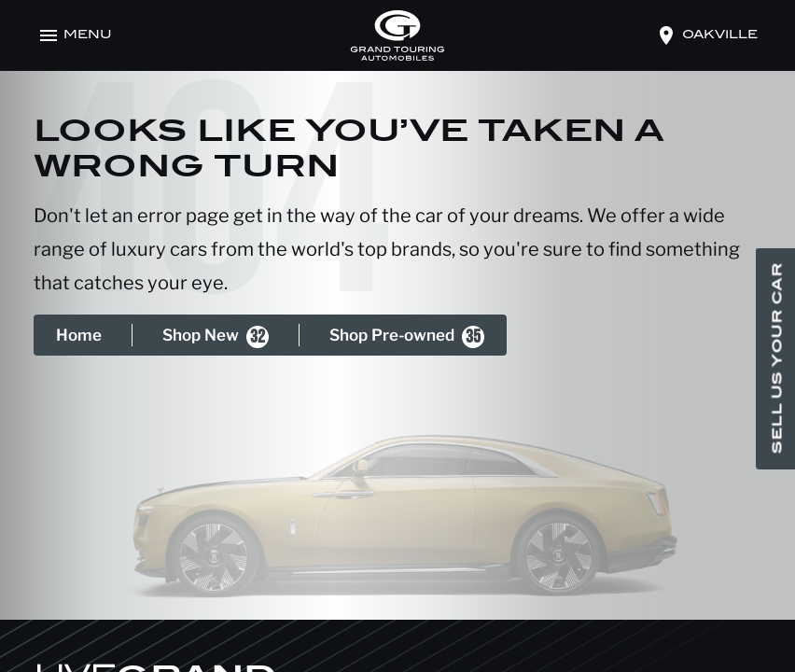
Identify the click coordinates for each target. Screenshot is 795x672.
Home (79, 335)
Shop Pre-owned (407, 337)
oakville (720, 35)
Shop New (216, 337)
